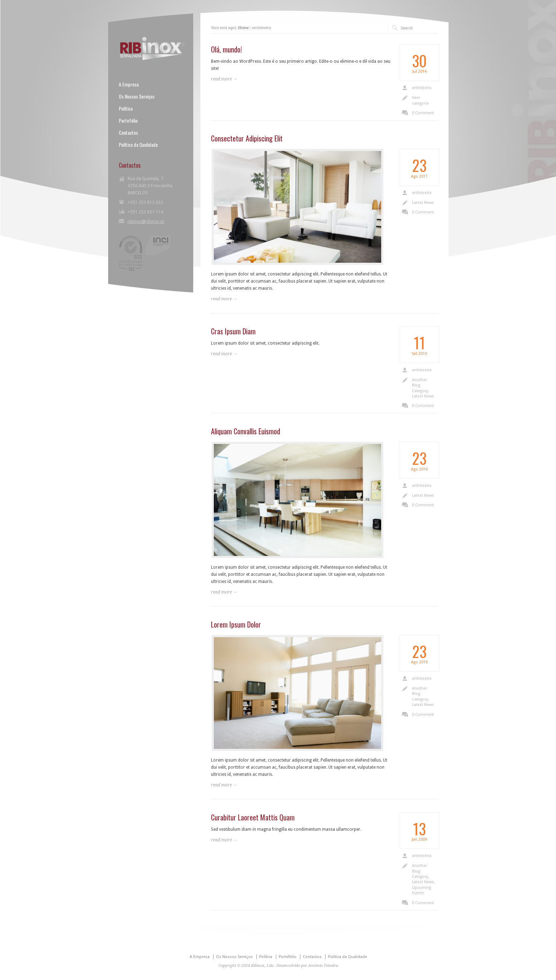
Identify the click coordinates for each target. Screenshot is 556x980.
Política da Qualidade (138, 145)
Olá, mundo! (226, 49)
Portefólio (128, 121)
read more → (224, 79)
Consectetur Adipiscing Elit (247, 138)
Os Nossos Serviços (137, 96)
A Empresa (129, 84)
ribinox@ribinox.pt (146, 222)
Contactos (128, 133)
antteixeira (422, 88)
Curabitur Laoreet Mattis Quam (253, 817)
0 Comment (423, 113)
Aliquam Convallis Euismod (246, 431)
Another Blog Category (420, 385)
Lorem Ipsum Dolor (236, 624)
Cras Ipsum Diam (233, 331)
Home (243, 28)
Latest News (423, 203)
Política (126, 108)
